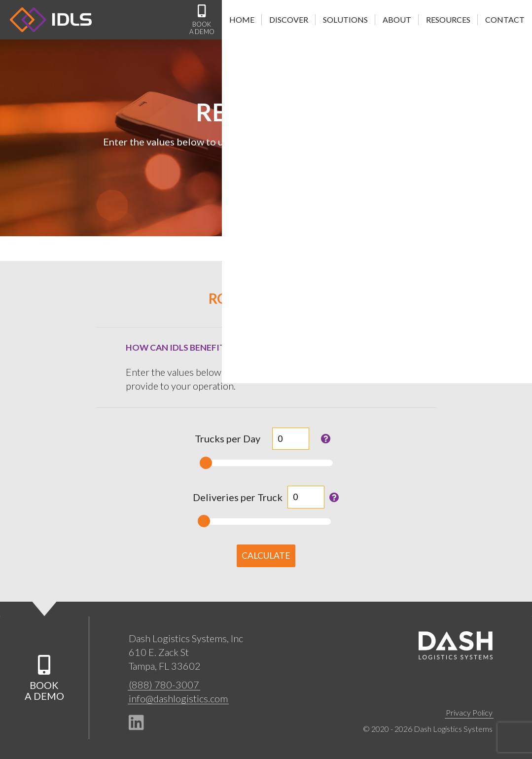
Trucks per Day (228, 438)
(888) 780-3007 (164, 685)
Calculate (266, 556)
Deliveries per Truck (238, 497)
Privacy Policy (469, 712)
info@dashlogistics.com (178, 698)
